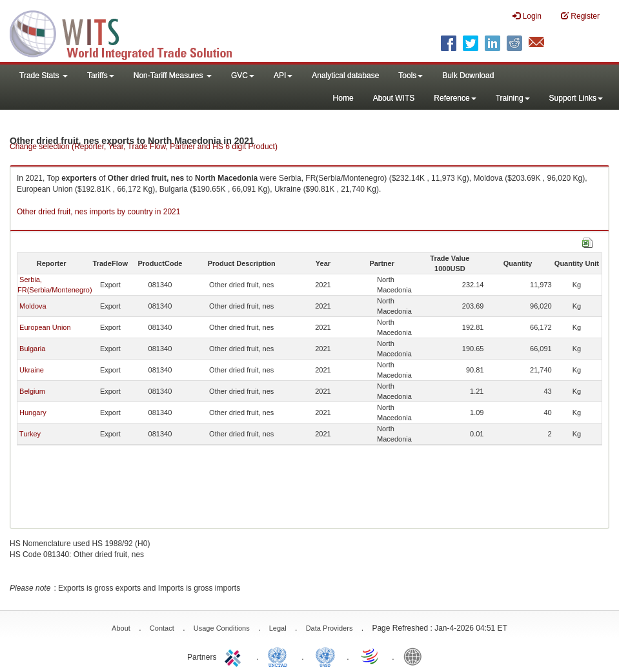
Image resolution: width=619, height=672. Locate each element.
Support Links (576, 98)
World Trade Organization (370, 656)
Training (513, 98)
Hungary (33, 412)
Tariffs (101, 76)
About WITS (394, 98)
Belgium (32, 391)
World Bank (416, 656)
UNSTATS (325, 656)
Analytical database (345, 76)
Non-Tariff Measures (173, 76)
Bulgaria (32, 349)
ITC (235, 656)
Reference (455, 98)
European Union (45, 327)
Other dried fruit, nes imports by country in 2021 (98, 212)
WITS (129, 32)
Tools (411, 76)
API (283, 76)
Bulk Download (468, 76)
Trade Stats (44, 76)
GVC (243, 76)
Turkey (30, 434)
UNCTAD (280, 656)
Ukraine (32, 370)
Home (343, 98)
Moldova (33, 306)
